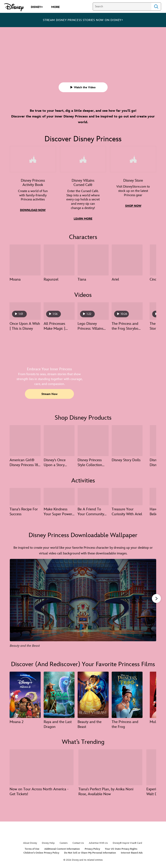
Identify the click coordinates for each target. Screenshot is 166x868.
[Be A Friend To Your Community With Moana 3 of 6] (93, 495)
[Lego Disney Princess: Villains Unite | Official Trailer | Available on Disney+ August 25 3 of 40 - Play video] (93, 310)
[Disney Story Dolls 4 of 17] (127, 440)
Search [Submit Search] (156, 7)
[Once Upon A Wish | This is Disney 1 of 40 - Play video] (25, 310)
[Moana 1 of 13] (25, 260)
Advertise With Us (98, 841)
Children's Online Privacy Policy (41, 851)
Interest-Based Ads (132, 851)
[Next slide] (150, 604)
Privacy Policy (92, 847)
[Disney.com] (14, 7)
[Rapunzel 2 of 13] (59, 260)
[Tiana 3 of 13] (93, 260)
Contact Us (78, 841)
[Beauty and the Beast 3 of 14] (93, 694)
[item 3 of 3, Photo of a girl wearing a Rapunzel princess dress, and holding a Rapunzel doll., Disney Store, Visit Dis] (133, 186)
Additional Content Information (62, 847)
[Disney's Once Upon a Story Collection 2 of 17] (59, 440)
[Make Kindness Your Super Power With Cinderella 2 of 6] (59, 495)
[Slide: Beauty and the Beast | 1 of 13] (83, 604)
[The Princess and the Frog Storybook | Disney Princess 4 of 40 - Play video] (127, 310)
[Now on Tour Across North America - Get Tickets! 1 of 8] (42, 766)
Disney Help (48, 841)
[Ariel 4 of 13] (127, 260)
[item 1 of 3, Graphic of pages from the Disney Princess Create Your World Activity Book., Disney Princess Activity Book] (33, 186)
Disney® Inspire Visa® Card (127, 841)
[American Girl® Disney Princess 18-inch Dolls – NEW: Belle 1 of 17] (25, 440)
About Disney (30, 841)
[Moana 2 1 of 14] (25, 694)
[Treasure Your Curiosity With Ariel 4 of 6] (127, 495)
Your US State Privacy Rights (121, 847)
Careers (64, 841)
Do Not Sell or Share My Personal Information (90, 851)
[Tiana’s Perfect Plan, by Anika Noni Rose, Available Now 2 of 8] (110, 766)
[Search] (122, 7)
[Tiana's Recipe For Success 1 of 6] (25, 495)
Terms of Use (32, 847)
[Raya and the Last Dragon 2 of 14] (59, 694)
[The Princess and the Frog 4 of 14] (127, 694)
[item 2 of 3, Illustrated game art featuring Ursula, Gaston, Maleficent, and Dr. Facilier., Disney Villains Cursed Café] (83, 186)
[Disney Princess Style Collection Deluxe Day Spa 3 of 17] (93, 440)
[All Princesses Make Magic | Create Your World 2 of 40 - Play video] (59, 310)
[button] (83, 87)
